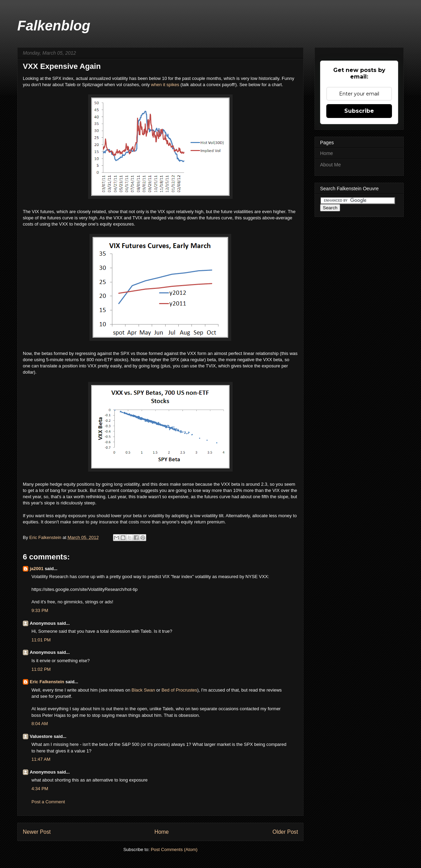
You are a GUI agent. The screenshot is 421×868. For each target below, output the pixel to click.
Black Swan (143, 690)
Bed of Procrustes (179, 690)
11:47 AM (41, 759)
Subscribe (359, 111)
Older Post (285, 832)
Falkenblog (54, 26)
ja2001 (37, 569)
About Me (330, 165)
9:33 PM (40, 610)
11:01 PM (41, 640)
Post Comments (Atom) (174, 849)
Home (162, 832)
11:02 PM (41, 669)
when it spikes (165, 85)
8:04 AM (40, 724)
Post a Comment (48, 802)
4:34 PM (40, 789)
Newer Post (37, 832)
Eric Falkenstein (47, 682)
